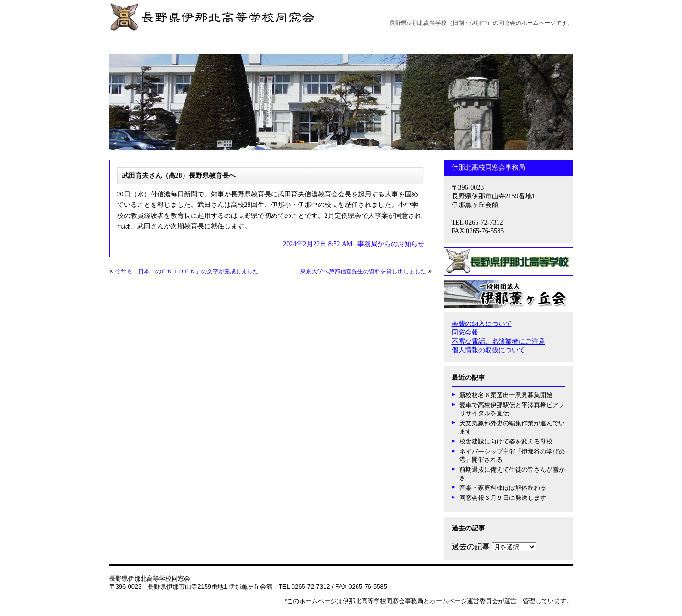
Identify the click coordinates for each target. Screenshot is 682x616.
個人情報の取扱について (488, 350)
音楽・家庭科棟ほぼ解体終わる (503, 488)
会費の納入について (482, 324)
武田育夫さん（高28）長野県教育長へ (179, 176)
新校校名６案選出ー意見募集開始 (506, 395)
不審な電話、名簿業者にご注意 (498, 341)
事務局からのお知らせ (367, 43)
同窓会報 (465, 332)
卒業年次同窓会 (491, 43)
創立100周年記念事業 (290, 43)
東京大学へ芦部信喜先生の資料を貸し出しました (363, 271)
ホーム (145, 43)
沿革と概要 (228, 43)
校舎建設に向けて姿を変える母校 (506, 441)
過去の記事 (471, 546)
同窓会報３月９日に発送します (503, 498)
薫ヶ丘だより (433, 43)
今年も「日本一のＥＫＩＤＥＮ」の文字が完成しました (187, 271)
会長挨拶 (184, 43)
